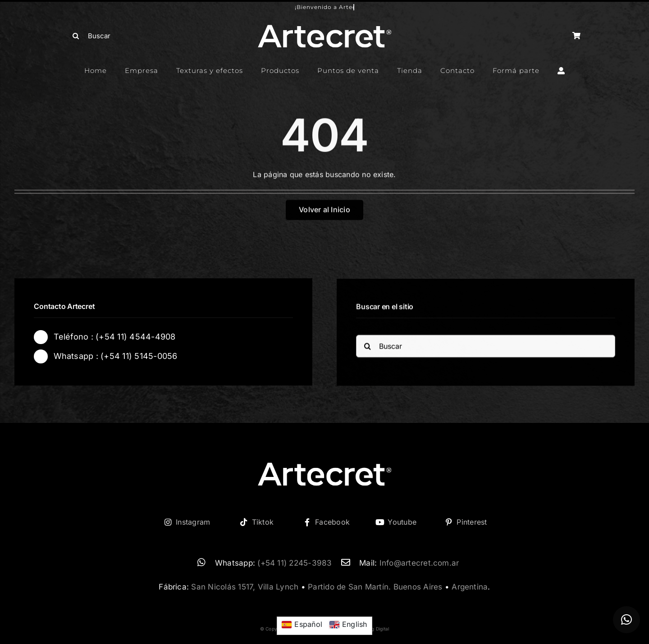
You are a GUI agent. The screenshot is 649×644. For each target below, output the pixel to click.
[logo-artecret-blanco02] (324, 27)
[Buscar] (130, 36)
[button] (626, 620)
